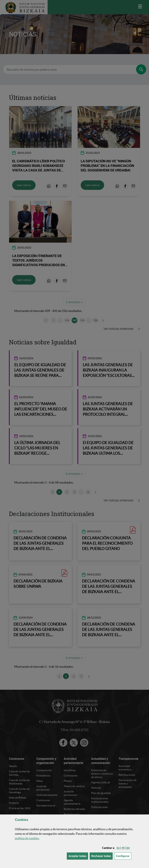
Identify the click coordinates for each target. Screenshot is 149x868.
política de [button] (27, 838)
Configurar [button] (124, 856)
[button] (118, 848)
